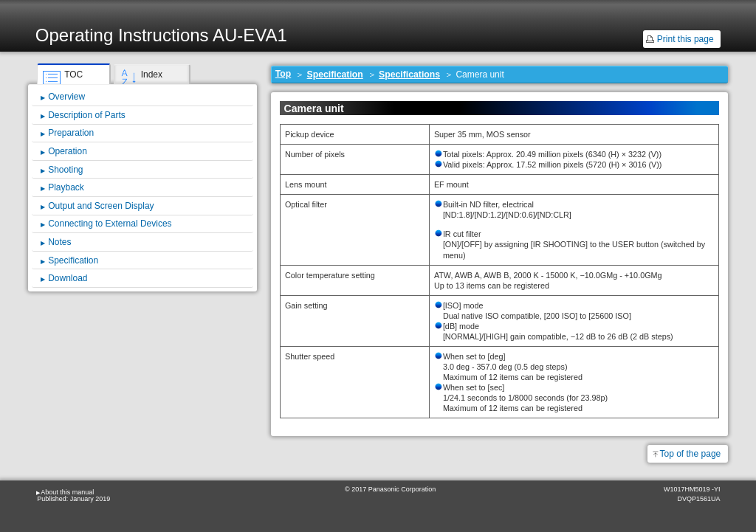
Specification (335, 75)
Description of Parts (87, 115)
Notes (59, 242)
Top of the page (691, 454)
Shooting (65, 170)
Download (68, 278)
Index (152, 75)
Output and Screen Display (101, 206)
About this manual (67, 492)
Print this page (685, 39)
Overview (66, 97)
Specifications (409, 75)
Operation (68, 151)
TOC (73, 75)
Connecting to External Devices (110, 224)
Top (283, 74)
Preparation (71, 133)
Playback (66, 187)
